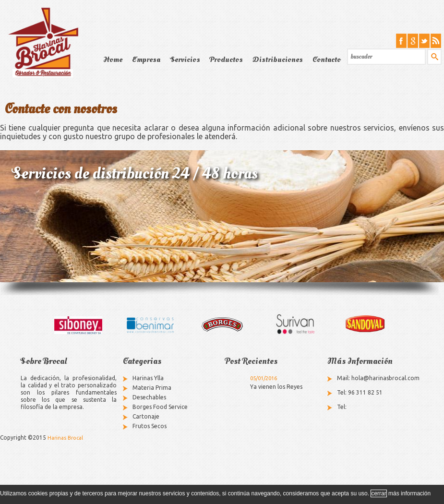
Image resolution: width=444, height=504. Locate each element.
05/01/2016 (264, 378)
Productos (226, 60)
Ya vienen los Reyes (276, 387)
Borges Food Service (160, 407)
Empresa (146, 60)
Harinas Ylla (148, 378)
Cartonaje (146, 416)
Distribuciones (278, 60)
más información (409, 493)
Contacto (327, 60)
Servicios (185, 60)
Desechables (149, 397)
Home (113, 60)
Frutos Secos (150, 426)
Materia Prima (152, 388)
